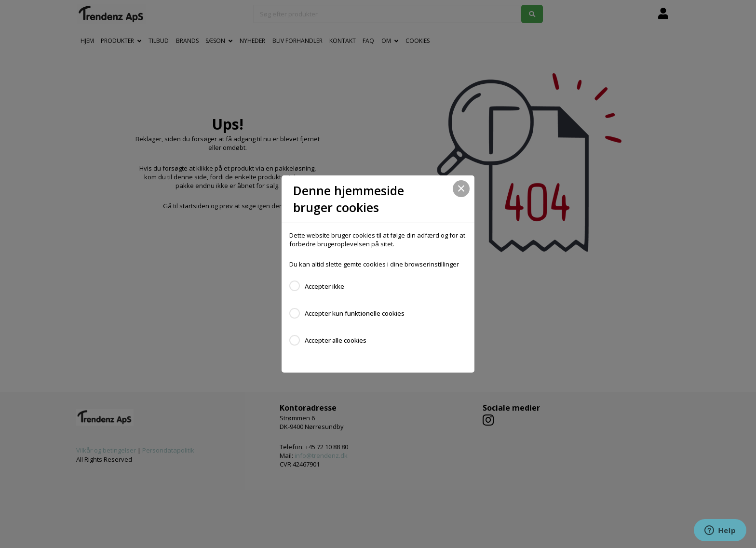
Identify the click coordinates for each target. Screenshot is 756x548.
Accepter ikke (324, 286)
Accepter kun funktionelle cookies (355, 313)
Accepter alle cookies (336, 340)
